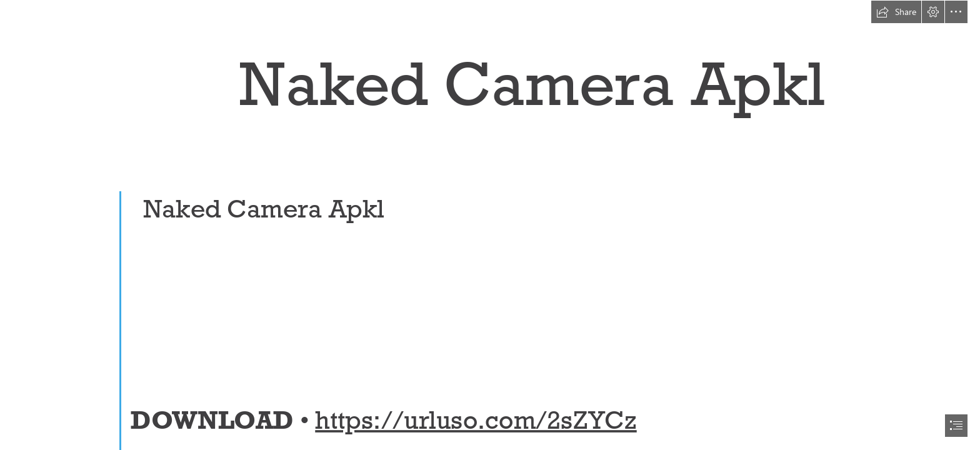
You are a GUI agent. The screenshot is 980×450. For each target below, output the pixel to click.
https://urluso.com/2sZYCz (476, 420)
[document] (490, 225)
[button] (896, 12)
